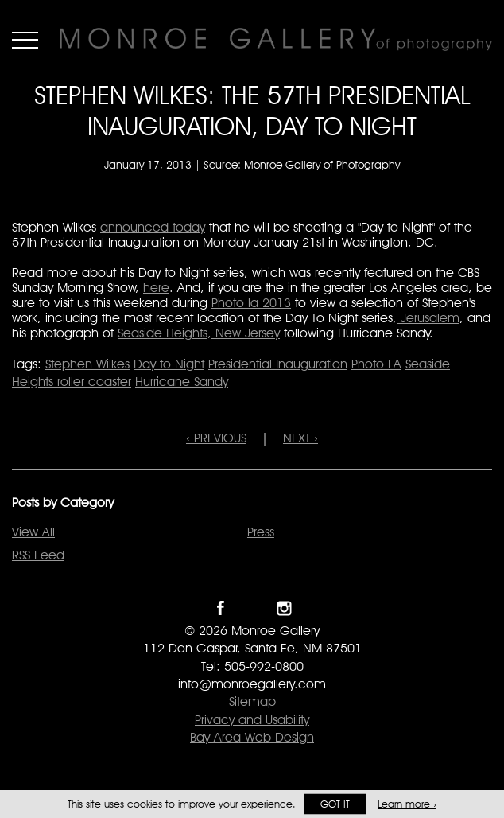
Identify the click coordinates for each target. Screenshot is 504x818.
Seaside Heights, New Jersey (199, 333)
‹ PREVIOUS (216, 438)
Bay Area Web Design (252, 737)
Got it (335, 804)
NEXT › (300, 438)
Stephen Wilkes (87, 364)
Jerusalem (428, 318)
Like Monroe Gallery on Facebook (221, 608)
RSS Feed (38, 555)
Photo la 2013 (251, 303)
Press (261, 532)
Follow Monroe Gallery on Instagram (284, 608)
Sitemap (252, 701)
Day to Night (169, 364)
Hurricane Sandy (182, 382)
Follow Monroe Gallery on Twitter (252, 608)
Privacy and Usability (252, 720)
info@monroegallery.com (252, 684)
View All (33, 532)
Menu (25, 40)
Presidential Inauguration (278, 364)
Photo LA (376, 364)
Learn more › (407, 804)
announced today (153, 227)
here (156, 288)
